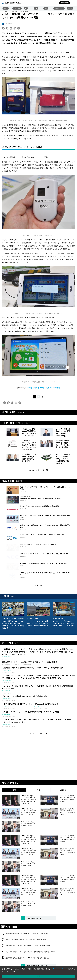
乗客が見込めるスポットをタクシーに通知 (44, 388)
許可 (38, 976)
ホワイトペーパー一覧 (38, 756)
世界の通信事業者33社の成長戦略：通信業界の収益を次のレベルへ (27, 956)
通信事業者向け (59, 8)
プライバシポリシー (60, 969)
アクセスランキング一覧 (34, 941)
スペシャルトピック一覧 (39, 470)
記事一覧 (38, 608)
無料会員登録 (65, 3)
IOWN (6, 8)
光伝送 (70, 8)
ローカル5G (17, 8)
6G (36, 8)
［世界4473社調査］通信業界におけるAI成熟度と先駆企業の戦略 (26, 962)
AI (26, 8)
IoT (46, 8)
